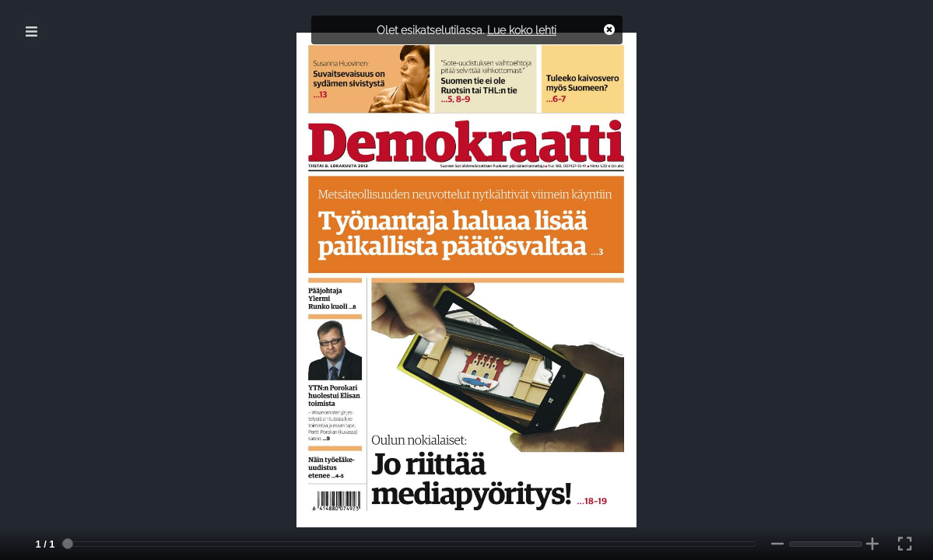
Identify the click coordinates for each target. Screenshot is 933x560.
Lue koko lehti (522, 30)
